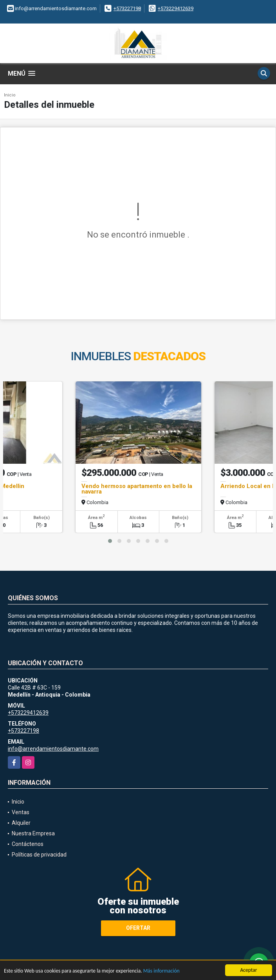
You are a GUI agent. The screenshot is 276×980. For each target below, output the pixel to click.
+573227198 (127, 8)
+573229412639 (176, 8)
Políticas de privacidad (39, 855)
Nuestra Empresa (33, 833)
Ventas (21, 812)
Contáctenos (28, 844)
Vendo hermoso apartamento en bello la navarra (137, 489)
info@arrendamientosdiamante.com (53, 749)
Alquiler (21, 823)
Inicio (10, 95)
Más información (161, 971)
